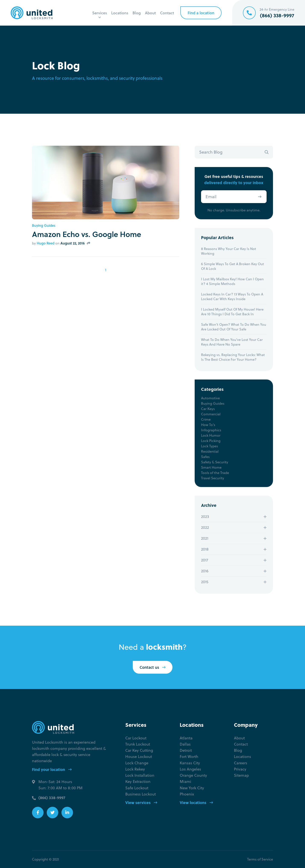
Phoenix (187, 794)
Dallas (185, 744)
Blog (137, 13)
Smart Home (211, 467)
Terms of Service (260, 859)
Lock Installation (140, 775)
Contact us (153, 667)
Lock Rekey (135, 769)
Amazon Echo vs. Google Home (87, 234)
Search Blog (211, 152)
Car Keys (208, 409)
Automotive (210, 398)
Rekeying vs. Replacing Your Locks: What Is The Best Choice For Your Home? (233, 357)
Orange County (193, 775)
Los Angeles (190, 769)
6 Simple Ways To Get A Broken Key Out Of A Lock (233, 266)
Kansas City (190, 763)
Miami (185, 781)
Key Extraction (138, 781)
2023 (205, 517)
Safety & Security (215, 462)
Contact (167, 13)
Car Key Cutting (139, 750)
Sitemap (241, 775)
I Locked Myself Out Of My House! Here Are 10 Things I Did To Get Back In (232, 312)
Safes (205, 457)
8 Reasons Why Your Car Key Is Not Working (229, 251)
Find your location (52, 769)
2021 (205, 538)
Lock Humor (211, 435)
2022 (205, 527)
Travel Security (213, 478)
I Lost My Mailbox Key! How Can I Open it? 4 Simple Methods (232, 281)
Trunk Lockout (138, 744)
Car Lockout (136, 738)
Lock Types (209, 446)
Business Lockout (141, 794)
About (150, 13)
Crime (206, 419)
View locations (196, 803)
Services (100, 13)
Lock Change (137, 763)
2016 (205, 571)
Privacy (240, 769)
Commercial (211, 414)
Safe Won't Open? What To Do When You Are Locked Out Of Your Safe (234, 327)
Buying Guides (44, 225)
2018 (205, 549)
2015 (205, 582)
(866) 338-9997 (52, 798)
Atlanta (186, 738)
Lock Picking (211, 441)
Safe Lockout (137, 788)
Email (211, 197)
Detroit (186, 750)
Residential (210, 451)
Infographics (211, 430)
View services (141, 803)
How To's (208, 425)
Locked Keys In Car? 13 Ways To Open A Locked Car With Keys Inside (232, 297)
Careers (241, 763)
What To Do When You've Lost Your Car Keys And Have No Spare (232, 342)
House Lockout (139, 757)
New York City (192, 788)
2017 (205, 560)
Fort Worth (189, 757)
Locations (120, 13)
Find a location (201, 13)
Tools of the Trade (215, 473)
